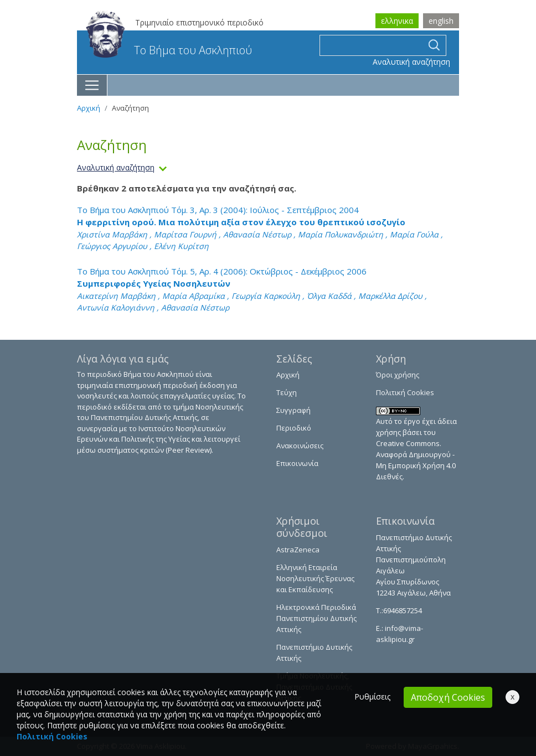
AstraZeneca (298, 550)
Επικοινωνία (297, 463)
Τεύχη (287, 392)
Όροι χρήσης (398, 375)
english (441, 21)
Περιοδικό (294, 428)
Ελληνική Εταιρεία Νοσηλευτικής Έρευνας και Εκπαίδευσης (315, 578)
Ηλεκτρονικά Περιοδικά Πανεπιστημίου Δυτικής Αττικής (316, 618)
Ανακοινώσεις (300, 446)
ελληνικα (397, 21)
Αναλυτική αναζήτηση (411, 62)
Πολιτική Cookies (405, 392)
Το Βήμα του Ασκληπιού (169, 50)
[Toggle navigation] (92, 85)
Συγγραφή (293, 410)
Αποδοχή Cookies (448, 697)
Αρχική (89, 108)
